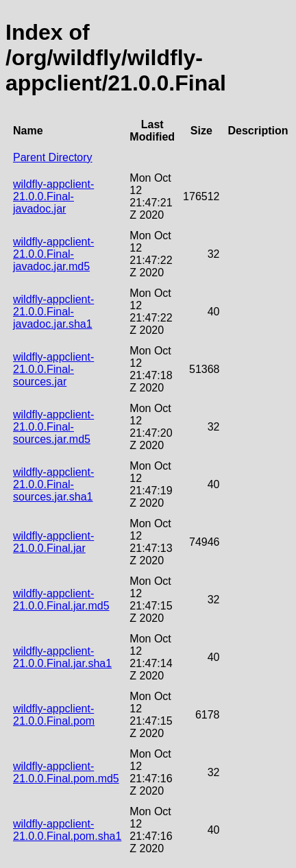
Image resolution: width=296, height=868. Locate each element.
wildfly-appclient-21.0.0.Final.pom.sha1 (67, 830)
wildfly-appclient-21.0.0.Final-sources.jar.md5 (53, 427)
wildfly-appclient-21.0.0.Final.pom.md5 (66, 772)
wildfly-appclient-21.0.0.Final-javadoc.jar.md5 (53, 254)
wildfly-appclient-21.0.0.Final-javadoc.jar (53, 196)
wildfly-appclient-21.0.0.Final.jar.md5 (61, 600)
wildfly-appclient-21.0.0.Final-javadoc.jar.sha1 (53, 312)
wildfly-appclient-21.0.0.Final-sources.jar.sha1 (53, 484)
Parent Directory (53, 157)
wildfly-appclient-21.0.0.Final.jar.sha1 (62, 657)
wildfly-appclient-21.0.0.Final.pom (54, 715)
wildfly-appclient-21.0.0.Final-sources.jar (53, 369)
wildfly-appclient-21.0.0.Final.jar (53, 542)
